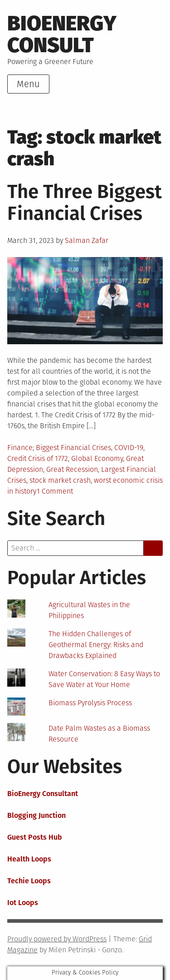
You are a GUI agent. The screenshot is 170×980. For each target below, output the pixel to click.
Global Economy (97, 458)
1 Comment (55, 491)
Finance (20, 448)
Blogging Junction (36, 815)
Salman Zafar (87, 240)
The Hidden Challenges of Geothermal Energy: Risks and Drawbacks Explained (96, 645)
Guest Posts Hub (35, 837)
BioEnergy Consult (62, 34)
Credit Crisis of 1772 (38, 458)
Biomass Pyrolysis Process (90, 703)
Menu (28, 84)
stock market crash (60, 480)
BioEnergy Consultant (43, 794)
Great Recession (72, 469)
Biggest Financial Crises (73, 448)
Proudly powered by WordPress (57, 939)
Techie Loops (29, 881)
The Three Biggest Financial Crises (85, 203)
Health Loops (29, 859)
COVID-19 (129, 448)
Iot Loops (23, 903)
